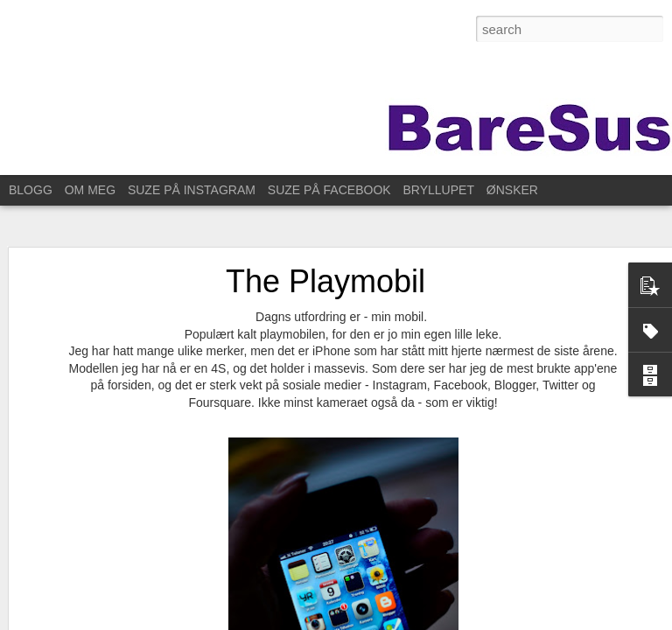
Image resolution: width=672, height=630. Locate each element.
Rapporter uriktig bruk (579, 620)
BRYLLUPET (439, 190)
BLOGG (31, 190)
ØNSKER (512, 190)
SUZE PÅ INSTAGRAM (192, 190)
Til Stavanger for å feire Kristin (113, 592)
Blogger (511, 620)
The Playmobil (325, 236)
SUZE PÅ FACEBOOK (329, 190)
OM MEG (90, 190)
